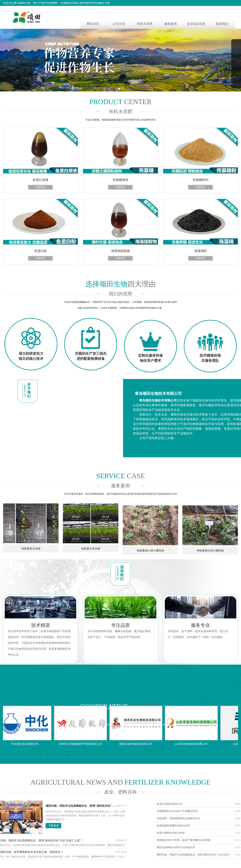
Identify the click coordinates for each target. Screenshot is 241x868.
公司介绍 (119, 24)
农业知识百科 (196, 24)
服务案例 (170, 24)
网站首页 (93, 24)
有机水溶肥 (145, 24)
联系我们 (222, 24)
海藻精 (13, 866)
